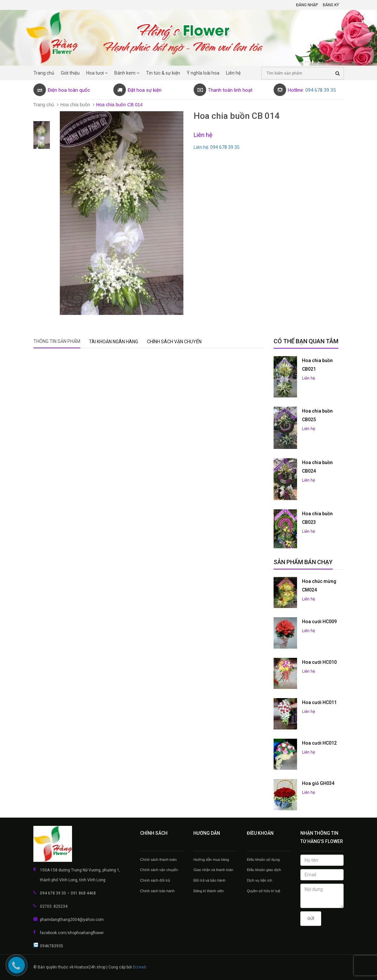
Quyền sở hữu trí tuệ (264, 891)
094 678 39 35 (320, 90)
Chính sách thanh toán (158, 860)
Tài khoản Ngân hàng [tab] (113, 342)
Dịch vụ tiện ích (260, 880)
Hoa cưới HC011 (319, 702)
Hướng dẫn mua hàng (211, 860)
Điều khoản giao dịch (264, 870)
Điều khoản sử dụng (263, 860)
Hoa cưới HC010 (319, 662)
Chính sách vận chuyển (159, 870)
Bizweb (139, 967)
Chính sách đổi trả (155, 880)
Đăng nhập (307, 5)
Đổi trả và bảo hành (209, 880)
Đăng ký (331, 5)
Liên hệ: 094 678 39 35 (217, 147)
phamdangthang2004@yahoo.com (72, 920)
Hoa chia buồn (75, 105)
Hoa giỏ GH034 (318, 783)
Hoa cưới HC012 (319, 743)
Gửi (311, 918)
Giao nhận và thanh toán (213, 870)
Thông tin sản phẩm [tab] (57, 341)
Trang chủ (44, 105)
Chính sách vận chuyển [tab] (174, 342)
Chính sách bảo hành (157, 891)
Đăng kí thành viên (208, 891)
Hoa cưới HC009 (319, 622)
